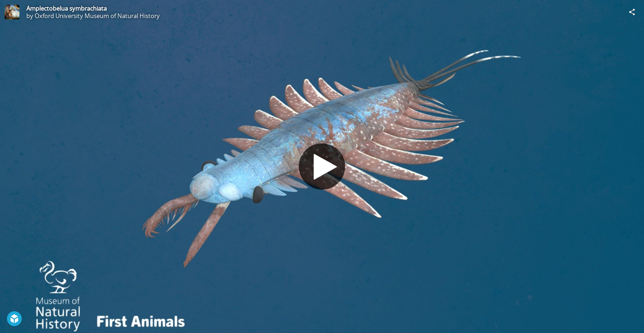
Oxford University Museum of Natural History (97, 16)
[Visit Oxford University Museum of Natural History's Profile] (12, 12)
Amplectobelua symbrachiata (67, 8)
